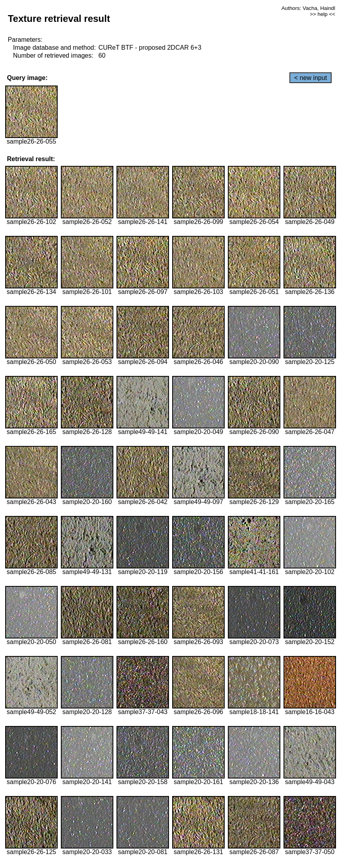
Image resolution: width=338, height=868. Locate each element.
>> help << (322, 14)
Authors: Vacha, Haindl (308, 8)
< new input (311, 78)
